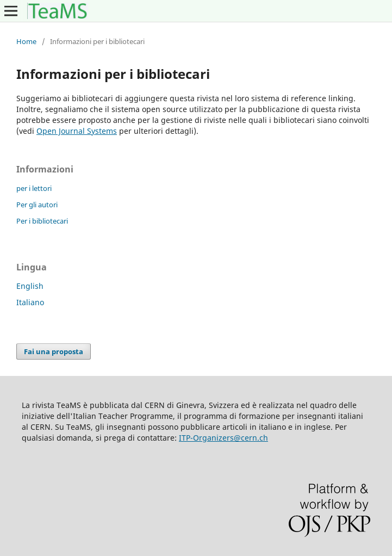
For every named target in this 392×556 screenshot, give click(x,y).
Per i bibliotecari (42, 221)
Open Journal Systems (77, 131)
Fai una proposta (54, 351)
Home (26, 41)
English (30, 286)
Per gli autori (37, 205)
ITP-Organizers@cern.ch (223, 438)
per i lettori (34, 188)
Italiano (30, 302)
